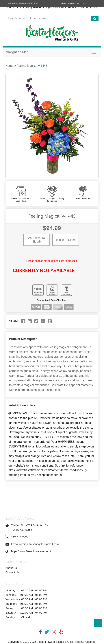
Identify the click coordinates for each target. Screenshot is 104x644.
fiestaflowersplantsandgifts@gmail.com (35, 544)
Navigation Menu (18, 52)
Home (9, 66)
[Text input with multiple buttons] (48, 19)
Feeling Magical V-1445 (32, 66)
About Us (11, 568)
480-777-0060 (20, 536)
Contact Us (12, 572)
